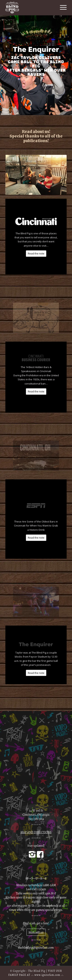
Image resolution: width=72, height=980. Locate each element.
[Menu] (61, 8)
